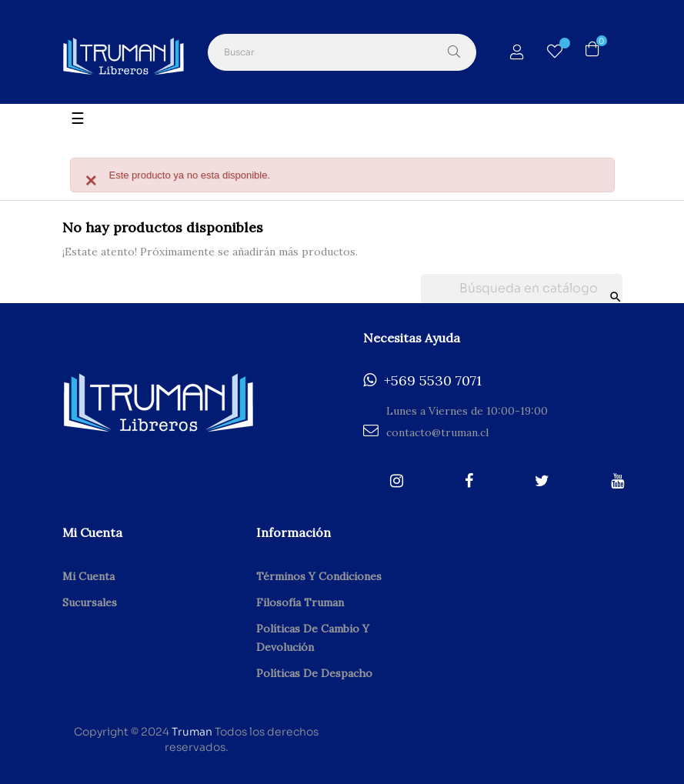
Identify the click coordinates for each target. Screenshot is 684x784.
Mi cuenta (88, 576)
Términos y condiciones (319, 576)
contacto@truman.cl (426, 431)
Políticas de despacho (314, 673)
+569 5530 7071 (422, 381)
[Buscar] (522, 289)
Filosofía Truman (300, 602)
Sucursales (90, 602)
